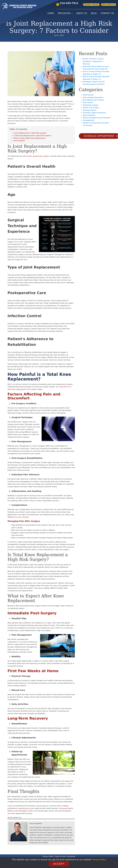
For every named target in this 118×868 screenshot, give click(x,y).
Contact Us (107, 13)
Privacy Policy (48, 856)
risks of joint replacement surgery (36, 156)
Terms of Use (60, 856)
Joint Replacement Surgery (93, 100)
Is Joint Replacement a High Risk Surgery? (30, 133)
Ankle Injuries (88, 95)
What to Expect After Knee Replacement (29, 138)
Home (51, 13)
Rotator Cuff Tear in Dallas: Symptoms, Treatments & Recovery (93, 61)
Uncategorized (88, 120)
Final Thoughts (19, 141)
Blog (94, 13)
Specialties (64, 13)
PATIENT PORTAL (91, 5)
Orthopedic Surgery (91, 105)
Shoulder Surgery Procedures (94, 113)
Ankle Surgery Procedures (93, 97)
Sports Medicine (89, 115)
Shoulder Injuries (89, 110)
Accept (59, 864)
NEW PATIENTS (109, 5)
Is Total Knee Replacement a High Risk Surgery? (32, 136)
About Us (82, 13)
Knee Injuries (88, 103)
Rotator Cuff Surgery (91, 108)
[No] (116, 863)
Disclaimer (71, 856)
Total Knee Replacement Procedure (97, 118)
